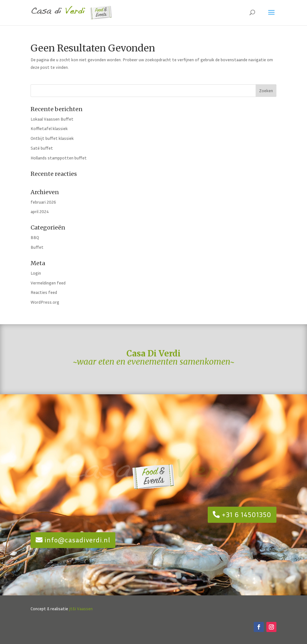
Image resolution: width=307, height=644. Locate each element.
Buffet (37, 247)
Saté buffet (42, 148)
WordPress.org (45, 302)
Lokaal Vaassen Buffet (52, 119)
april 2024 (40, 211)
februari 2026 (43, 202)
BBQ (35, 237)
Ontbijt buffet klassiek (52, 138)
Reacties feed (44, 292)
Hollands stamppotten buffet (59, 158)
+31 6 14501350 (246, 515)
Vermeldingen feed (48, 283)
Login (36, 273)
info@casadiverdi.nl (77, 540)
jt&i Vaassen (81, 608)
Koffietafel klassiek (49, 128)
